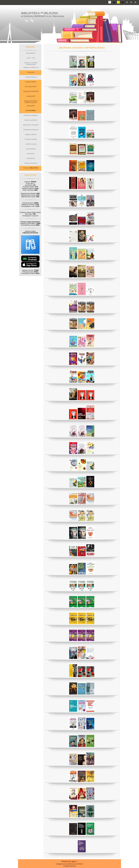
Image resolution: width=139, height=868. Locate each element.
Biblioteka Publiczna (40, 13)
